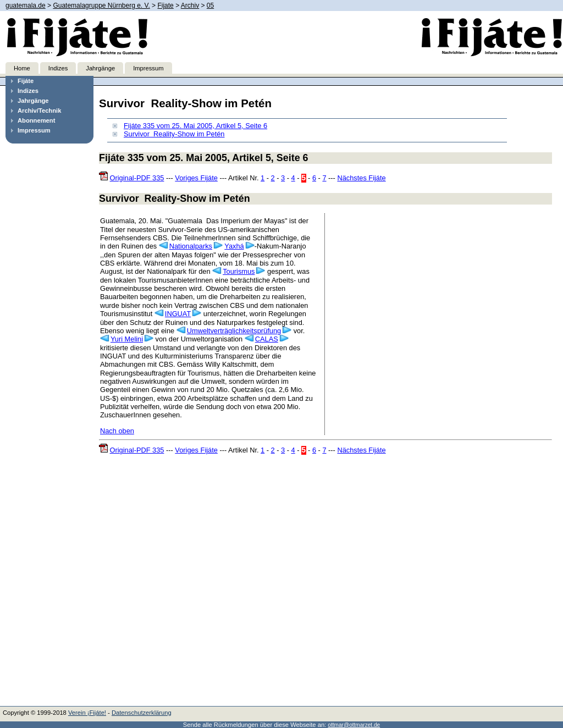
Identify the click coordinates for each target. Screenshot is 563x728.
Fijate (165, 5)
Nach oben (117, 431)
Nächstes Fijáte (361, 178)
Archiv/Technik (39, 111)
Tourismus (239, 271)
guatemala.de (26, 5)
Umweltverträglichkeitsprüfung (234, 331)
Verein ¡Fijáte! (87, 713)
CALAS (267, 339)
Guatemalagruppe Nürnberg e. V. (101, 5)
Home (22, 68)
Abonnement (36, 120)
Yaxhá (234, 246)
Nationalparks (191, 246)
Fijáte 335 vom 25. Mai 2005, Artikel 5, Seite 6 (195, 126)
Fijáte (26, 81)
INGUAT (178, 314)
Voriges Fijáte (196, 178)
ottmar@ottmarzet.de (354, 725)
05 (210, 5)
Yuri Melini (127, 339)
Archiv (190, 5)
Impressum (148, 68)
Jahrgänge (100, 68)
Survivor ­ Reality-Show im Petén (174, 134)
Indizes (58, 68)
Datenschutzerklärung (142, 713)
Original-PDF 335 (137, 178)
